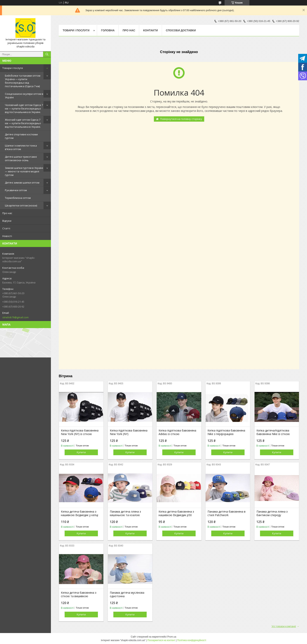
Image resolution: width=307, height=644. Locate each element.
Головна (108, 30)
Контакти (150, 30)
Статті (6, 228)
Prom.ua (172, 637)
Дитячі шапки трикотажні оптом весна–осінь (21, 158)
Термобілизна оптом (18, 198)
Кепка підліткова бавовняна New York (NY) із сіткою (80, 432)
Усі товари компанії (284, 626)
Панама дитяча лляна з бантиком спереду (272, 513)
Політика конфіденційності (192, 640)
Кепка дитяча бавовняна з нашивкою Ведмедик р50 (176, 513)
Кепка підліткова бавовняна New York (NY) (129, 432)
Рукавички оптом (16, 190)
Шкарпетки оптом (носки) (21, 205)
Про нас (7, 213)
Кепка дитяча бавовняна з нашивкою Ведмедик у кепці (79, 513)
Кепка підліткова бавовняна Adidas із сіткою (177, 432)
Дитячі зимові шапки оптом (22, 183)
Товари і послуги (13, 68)
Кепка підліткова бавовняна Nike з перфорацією (226, 432)
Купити (81, 452)
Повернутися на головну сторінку (181, 119)
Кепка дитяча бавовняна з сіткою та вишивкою (79, 594)
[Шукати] (47, 54)
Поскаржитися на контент (161, 640)
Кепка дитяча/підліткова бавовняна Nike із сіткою (273, 432)
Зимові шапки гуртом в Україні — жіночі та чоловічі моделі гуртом (24, 171)
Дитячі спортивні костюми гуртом (21, 136)
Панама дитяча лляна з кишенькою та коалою (125, 513)
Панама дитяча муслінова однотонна (127, 594)
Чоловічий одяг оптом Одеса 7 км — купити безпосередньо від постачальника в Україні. (24, 109)
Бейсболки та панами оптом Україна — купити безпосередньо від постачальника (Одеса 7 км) (23, 81)
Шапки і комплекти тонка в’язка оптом (21, 147)
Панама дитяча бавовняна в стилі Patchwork (227, 513)
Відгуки (7, 221)
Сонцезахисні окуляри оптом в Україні (24, 96)
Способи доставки (181, 30)
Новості (7, 236)
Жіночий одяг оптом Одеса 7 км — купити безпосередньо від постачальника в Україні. (23, 123)
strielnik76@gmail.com (15, 317)
